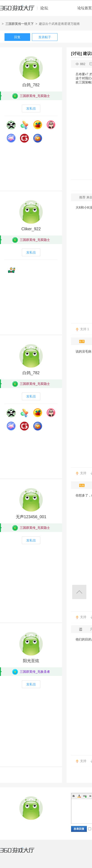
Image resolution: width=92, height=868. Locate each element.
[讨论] (76, 54)
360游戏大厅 (22, 853)
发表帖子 (45, 37)
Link (85, 796)
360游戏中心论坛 (26, 10)
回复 (17, 37)
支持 (85, 329)
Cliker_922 (31, 229)
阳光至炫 (31, 661)
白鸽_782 (31, 85)
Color (79, 796)
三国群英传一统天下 (20, 24)
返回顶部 (79, 592)
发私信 (31, 108)
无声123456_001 (31, 517)
